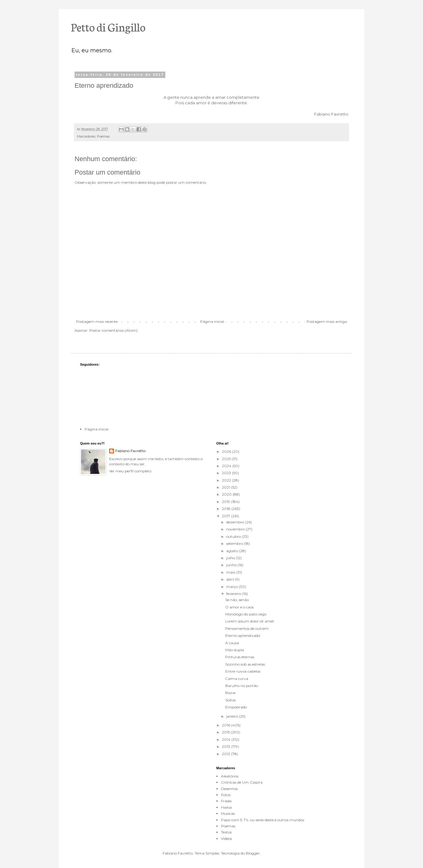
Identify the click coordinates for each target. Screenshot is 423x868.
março (232, 587)
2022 (227, 480)
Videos (226, 838)
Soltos (230, 700)
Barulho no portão (242, 686)
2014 (227, 739)
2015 (226, 732)
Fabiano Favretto (130, 451)
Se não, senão (237, 600)
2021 (226, 487)
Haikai (226, 807)
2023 (227, 473)
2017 (226, 516)
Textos (226, 832)
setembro (235, 543)
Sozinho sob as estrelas (245, 664)
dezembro (236, 522)
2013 (226, 746)
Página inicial (212, 321)
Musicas (228, 813)
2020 (227, 494)
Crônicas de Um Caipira (242, 782)
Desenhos (229, 789)
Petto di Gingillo (108, 27)
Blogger (253, 853)
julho (231, 558)
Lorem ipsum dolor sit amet (250, 621)
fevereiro (234, 594)
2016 (226, 725)
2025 (227, 459)
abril (231, 579)
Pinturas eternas (240, 657)
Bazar (231, 693)
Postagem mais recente (97, 321)
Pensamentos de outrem (247, 628)
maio (231, 572)
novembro (236, 529)
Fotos (226, 795)
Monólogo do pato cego (246, 614)
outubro (234, 536)
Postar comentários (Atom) (113, 330)
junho (232, 565)
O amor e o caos (239, 607)
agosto (233, 551)
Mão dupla (235, 650)
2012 (226, 754)
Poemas (103, 137)
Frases (226, 801)
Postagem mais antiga (327, 321)
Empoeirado (236, 707)
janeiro (233, 716)
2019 (226, 502)
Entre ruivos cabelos (243, 671)
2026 (227, 451)
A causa (232, 643)
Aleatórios (230, 776)
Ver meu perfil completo (130, 471)
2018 (227, 509)
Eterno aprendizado (243, 635)
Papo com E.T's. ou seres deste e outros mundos (263, 820)
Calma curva (237, 679)
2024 (227, 466)
